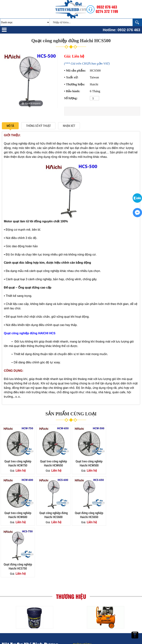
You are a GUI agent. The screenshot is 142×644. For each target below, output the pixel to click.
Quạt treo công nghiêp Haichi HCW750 (18, 463)
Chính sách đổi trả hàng (85, 632)
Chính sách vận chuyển (85, 603)
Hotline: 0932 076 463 (121, 30)
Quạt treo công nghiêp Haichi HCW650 (53, 463)
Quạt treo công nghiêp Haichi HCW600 (124, 463)
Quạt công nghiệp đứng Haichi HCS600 (18, 514)
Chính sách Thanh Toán (83, 613)
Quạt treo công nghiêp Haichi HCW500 (88, 463)
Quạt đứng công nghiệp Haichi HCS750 (88, 514)
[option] (31, 80)
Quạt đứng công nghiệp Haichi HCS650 (53, 514)
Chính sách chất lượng (86, 622)
